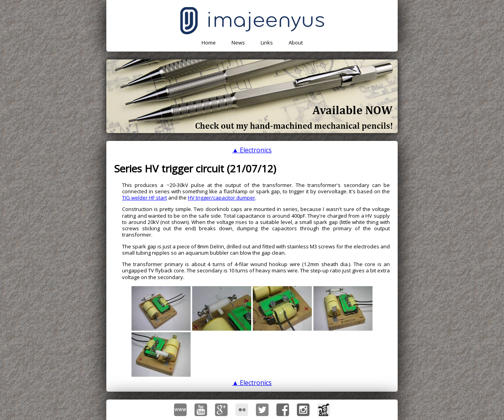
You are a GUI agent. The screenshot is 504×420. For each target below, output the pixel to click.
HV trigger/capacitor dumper (221, 198)
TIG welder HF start (145, 198)
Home (209, 43)
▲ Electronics (252, 150)
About (296, 43)
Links (267, 43)
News (238, 43)
